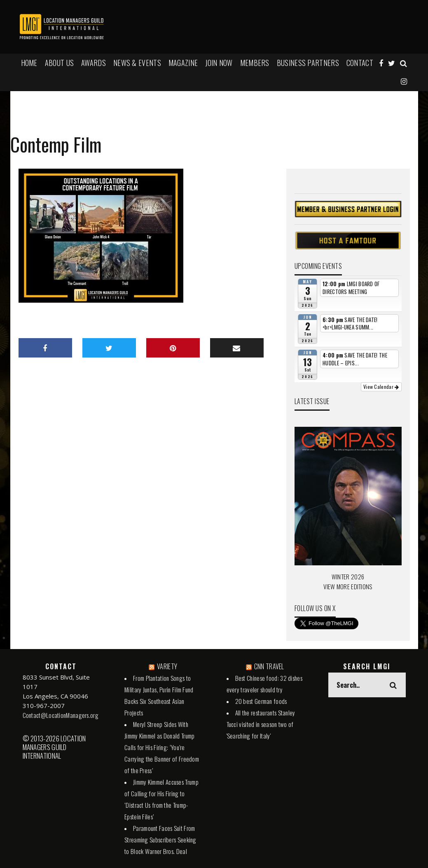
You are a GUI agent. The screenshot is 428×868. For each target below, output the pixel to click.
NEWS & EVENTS (137, 63)
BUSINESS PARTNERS (308, 63)
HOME (29, 63)
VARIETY (167, 666)
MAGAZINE (183, 63)
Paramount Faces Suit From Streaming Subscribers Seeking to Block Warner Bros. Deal (160, 840)
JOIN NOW (219, 63)
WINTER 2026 (348, 576)
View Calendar (381, 387)
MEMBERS (255, 63)
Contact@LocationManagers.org (61, 715)
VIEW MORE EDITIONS (348, 586)
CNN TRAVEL (269, 666)
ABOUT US (59, 63)
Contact (360, 63)
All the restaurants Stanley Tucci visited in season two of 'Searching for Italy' (261, 724)
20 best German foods (261, 701)
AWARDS (94, 63)
